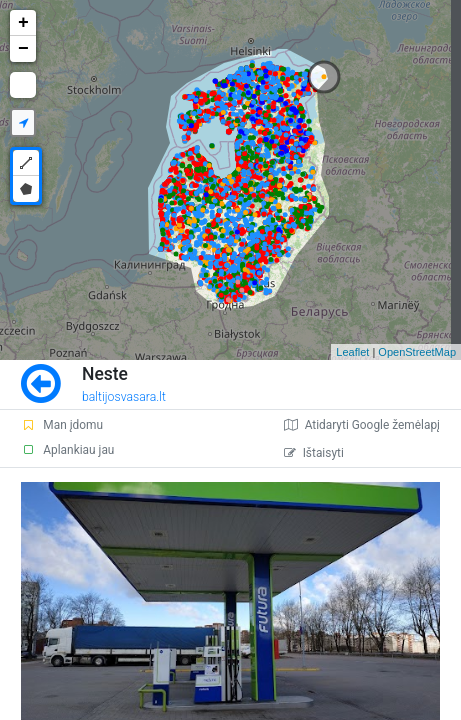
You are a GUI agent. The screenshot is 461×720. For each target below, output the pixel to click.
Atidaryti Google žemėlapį (362, 425)
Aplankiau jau (67, 450)
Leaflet (352, 352)
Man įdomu (62, 425)
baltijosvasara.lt (124, 397)
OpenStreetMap (417, 352)
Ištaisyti (314, 453)
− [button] (23, 49)
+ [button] (23, 23)
